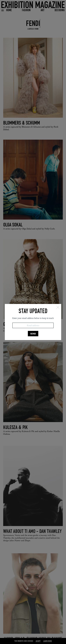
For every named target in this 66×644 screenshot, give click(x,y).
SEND (33, 334)
